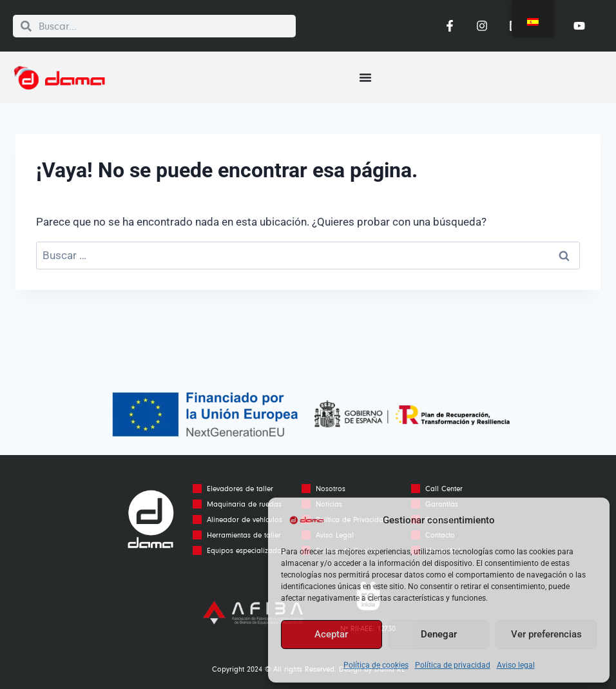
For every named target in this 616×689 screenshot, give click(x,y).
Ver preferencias (546, 634)
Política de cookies (376, 665)
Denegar (439, 634)
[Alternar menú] (365, 77)
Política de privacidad (453, 665)
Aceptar (331, 634)
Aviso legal (516, 665)
